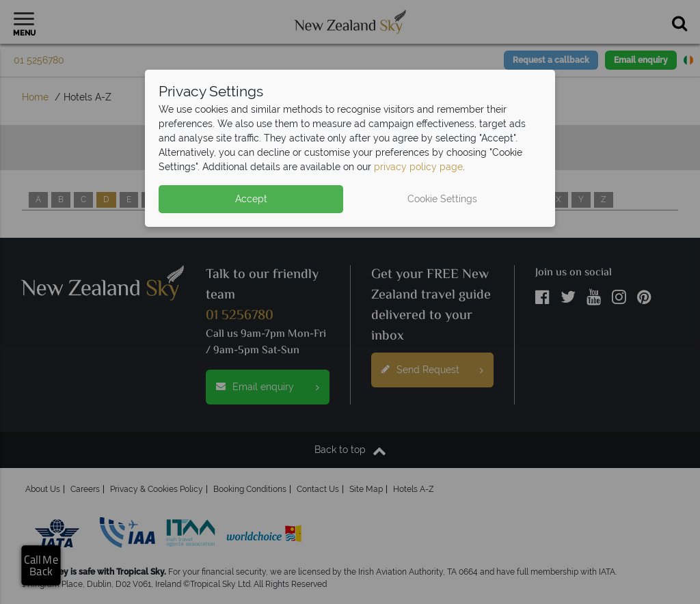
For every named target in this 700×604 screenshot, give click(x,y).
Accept (251, 199)
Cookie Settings (442, 199)
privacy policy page (418, 167)
